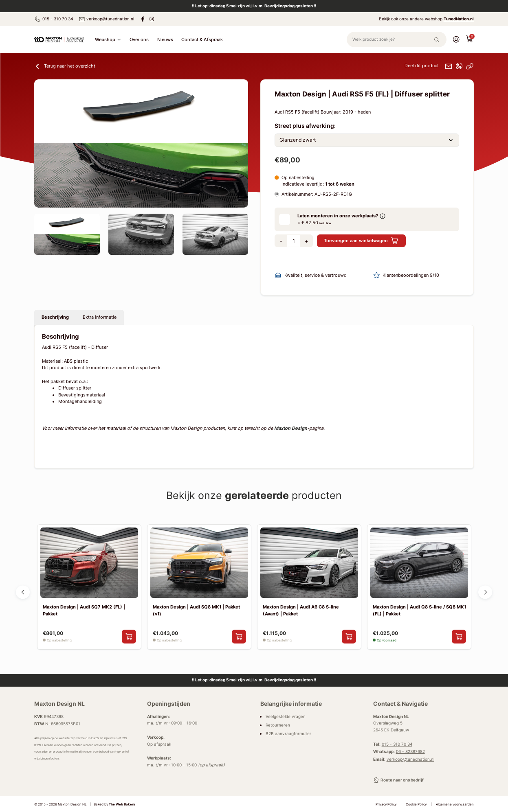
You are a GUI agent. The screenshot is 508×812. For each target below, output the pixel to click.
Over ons (139, 39)
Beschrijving (55, 317)
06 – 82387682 (410, 752)
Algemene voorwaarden (455, 804)
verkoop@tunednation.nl (106, 19)
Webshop (108, 40)
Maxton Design (291, 428)
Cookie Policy (416, 804)
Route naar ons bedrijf (399, 780)
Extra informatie (100, 317)
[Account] (456, 39)
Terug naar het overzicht (65, 66)
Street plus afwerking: (305, 126)
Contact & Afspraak (202, 39)
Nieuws (165, 39)
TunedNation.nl (459, 19)
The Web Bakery (122, 804)
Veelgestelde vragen (286, 717)
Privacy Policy (386, 804)
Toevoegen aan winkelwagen (361, 241)
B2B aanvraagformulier (288, 734)
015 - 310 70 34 (53, 19)
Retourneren (278, 725)
